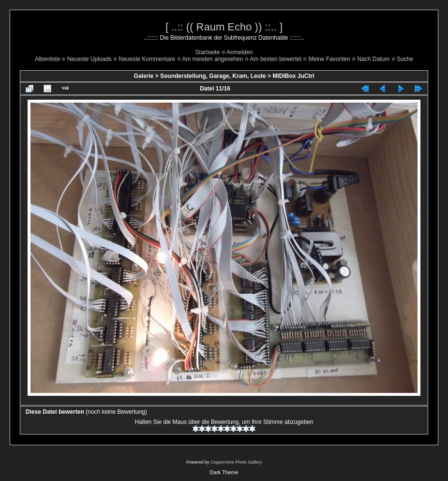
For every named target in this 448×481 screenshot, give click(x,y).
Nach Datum (374, 59)
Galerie (144, 76)
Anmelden (239, 52)
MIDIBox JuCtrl (293, 76)
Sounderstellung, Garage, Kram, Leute (213, 76)
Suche (405, 59)
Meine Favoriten (329, 59)
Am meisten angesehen (212, 59)
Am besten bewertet (276, 59)
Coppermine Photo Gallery (236, 462)
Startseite (208, 52)
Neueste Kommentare (147, 59)
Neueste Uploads (90, 59)
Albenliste (47, 59)
